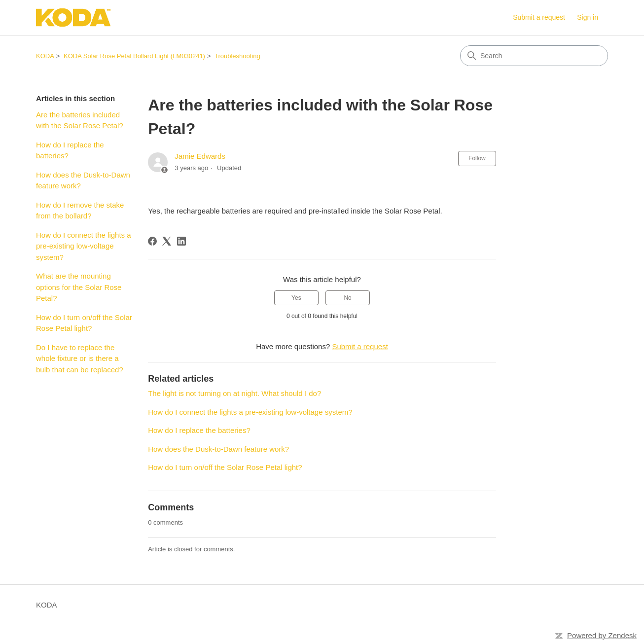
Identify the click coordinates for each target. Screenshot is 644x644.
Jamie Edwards (200, 156)
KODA (45, 56)
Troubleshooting (237, 56)
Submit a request (539, 17)
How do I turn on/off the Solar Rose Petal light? (84, 323)
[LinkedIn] (181, 241)
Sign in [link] (588, 17)
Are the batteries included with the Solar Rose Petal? (80, 120)
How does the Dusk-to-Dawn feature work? (83, 180)
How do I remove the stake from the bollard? (80, 211)
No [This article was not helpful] (347, 298)
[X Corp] (167, 241)
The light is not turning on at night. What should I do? (234, 393)
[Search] (534, 56)
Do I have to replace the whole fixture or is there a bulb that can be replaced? (80, 358)
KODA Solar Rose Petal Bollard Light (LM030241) (134, 56)
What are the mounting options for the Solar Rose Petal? (79, 287)
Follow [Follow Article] (477, 158)
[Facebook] (152, 241)
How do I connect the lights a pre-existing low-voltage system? (84, 246)
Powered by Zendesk (602, 635)
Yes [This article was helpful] (296, 298)
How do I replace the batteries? (70, 150)
